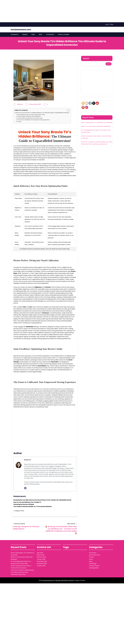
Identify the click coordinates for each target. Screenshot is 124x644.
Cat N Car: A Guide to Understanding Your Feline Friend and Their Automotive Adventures (97, 143)
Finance (25, 35)
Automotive (15, 35)
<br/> (45, 428)
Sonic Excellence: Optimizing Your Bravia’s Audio (30, 118)
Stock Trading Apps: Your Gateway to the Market (97, 123)
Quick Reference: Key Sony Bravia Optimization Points (31, 115)
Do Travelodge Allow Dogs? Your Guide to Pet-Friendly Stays (96, 131)
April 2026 (40, 553)
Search (86, 59)
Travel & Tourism (63, 35)
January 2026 (41, 559)
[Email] (25, 488)
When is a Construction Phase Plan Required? (96, 126)
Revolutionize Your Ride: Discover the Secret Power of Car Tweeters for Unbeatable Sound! (42, 500)
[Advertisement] (47, 11)
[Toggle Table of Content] (67, 111)
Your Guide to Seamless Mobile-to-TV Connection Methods (33, 507)
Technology (50, 35)
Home (33, 35)
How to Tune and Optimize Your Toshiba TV (27, 502)
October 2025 (41, 566)
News (40, 35)
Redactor (20, 104)
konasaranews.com (21, 30)
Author (20, 122)
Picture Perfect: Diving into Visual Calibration (29, 116)
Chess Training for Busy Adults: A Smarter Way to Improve (96, 137)
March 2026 (41, 555)
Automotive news (95, 555)
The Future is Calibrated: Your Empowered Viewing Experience (34, 120)
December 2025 (42, 561)
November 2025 (42, 564)
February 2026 (41, 557)
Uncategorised (94, 568)
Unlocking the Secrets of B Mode (24, 504)
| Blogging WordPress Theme (64, 580)
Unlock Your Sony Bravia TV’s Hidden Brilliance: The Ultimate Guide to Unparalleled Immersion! (42, 113)
